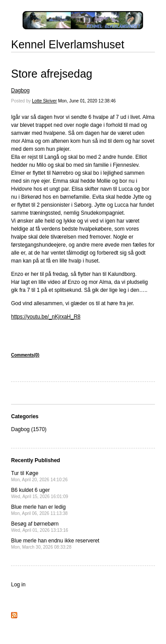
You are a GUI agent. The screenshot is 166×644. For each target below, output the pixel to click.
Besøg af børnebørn (40, 527)
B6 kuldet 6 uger (40, 493)
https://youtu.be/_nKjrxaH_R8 (46, 317)
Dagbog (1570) (29, 429)
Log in (18, 585)
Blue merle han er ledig (39, 510)
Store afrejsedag (52, 74)
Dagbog (20, 90)
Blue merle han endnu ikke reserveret (55, 544)
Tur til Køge (39, 476)
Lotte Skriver (44, 101)
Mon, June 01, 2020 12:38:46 (87, 101)
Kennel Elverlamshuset (68, 44)
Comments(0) (25, 355)
